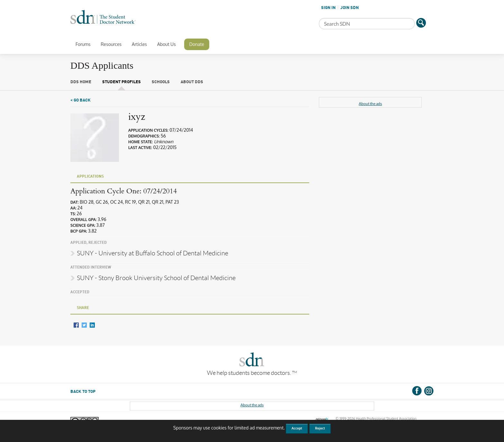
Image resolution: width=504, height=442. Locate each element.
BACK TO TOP (83, 392)
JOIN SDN (350, 8)
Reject (320, 429)
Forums (83, 44)
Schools (161, 82)
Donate (197, 44)
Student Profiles (122, 82)
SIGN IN (328, 8)
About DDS (192, 82)
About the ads (370, 104)
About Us (166, 44)
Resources (111, 44)
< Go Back (81, 100)
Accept (297, 429)
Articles (139, 44)
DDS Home (81, 82)
